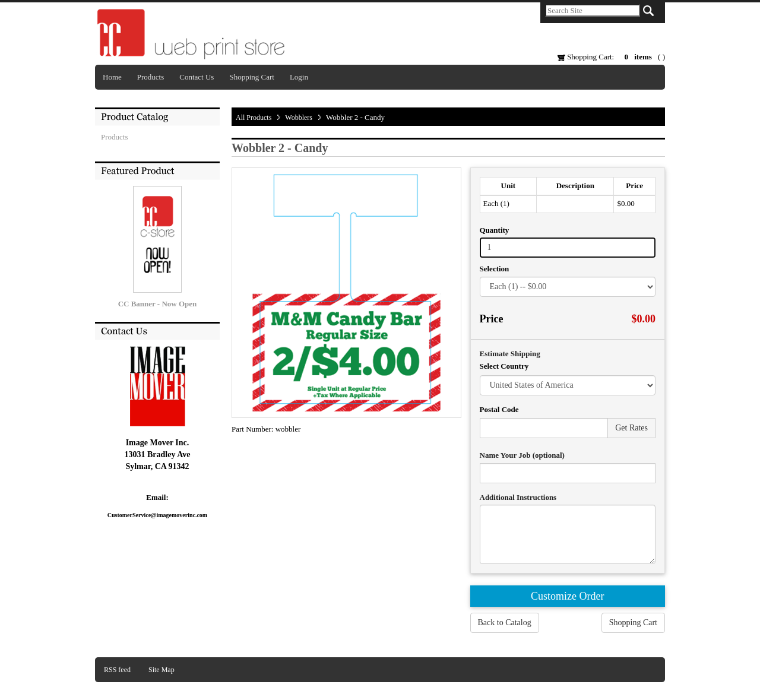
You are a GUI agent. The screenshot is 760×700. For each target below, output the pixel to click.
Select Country (504, 366)
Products (151, 77)
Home (112, 77)
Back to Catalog (505, 623)
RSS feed (117, 670)
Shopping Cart (251, 77)
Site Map (161, 670)
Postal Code (499, 409)
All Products (254, 118)
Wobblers (299, 118)
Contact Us (197, 77)
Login (299, 77)
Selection (495, 269)
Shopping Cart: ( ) (611, 57)
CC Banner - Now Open (158, 304)
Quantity (495, 230)
